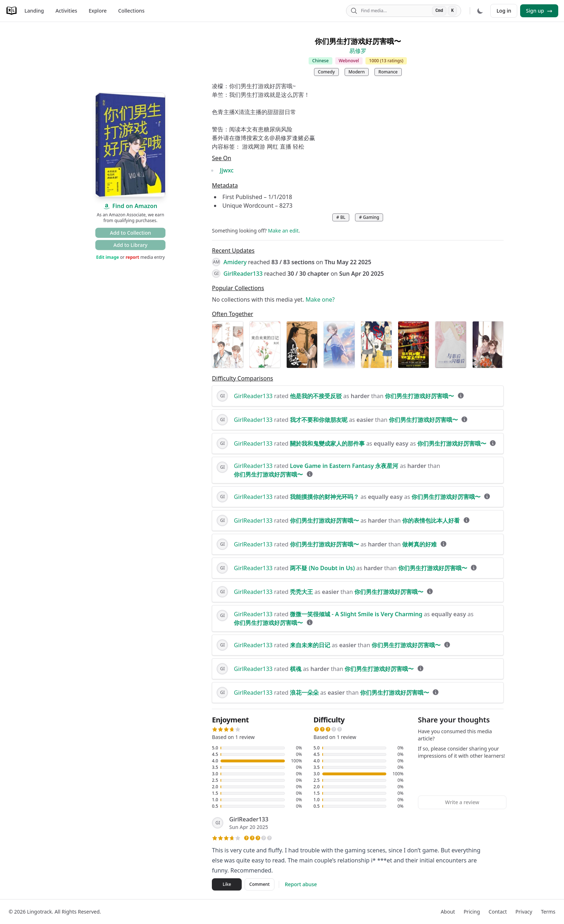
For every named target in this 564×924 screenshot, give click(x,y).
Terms (548, 912)
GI (216, 273)
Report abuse (301, 884)
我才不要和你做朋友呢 (319, 420)
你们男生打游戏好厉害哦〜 (419, 396)
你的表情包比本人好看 (431, 520)
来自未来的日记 (310, 645)
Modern (357, 72)
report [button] (132, 257)
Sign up (539, 11)
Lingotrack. (40, 912)
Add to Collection (131, 233)
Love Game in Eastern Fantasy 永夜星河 (344, 466)
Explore (98, 11)
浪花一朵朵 (304, 693)
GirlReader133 (243, 274)
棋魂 (296, 669)
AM (216, 262)
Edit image (107, 257)
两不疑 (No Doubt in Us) (322, 568)
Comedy (326, 72)
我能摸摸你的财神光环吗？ (324, 497)
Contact (498, 912)
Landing (34, 11)
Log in (504, 11)
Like (227, 884)
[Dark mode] (480, 11)
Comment (260, 884)
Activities (66, 11)
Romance (388, 72)
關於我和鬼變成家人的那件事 (327, 443)
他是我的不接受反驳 (316, 396)
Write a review (462, 802)
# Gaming (369, 217)
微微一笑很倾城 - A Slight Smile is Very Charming (356, 614)
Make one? (320, 299)
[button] (215, 729)
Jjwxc (227, 170)
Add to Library (130, 245)
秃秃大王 (301, 592)
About (448, 912)
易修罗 (358, 51)
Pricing (472, 912)
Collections (131, 11)
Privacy (524, 912)
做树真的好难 (419, 544)
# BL (341, 217)
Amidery (235, 262)
